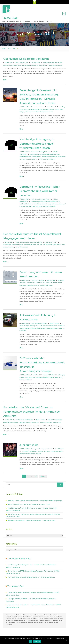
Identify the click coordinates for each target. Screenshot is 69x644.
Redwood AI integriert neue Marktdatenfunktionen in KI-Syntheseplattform (32, 520)
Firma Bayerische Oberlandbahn (24, 419)
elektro (9, 64)
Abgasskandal (7, 244)
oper (56, 451)
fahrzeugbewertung (25, 328)
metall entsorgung (54, 154)
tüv (63, 328)
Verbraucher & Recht (51, 241)
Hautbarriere (39, 377)
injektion (46, 377)
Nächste (43, 476)
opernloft (61, 451)
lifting (50, 377)
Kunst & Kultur (59, 448)
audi (41, 244)
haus (45, 451)
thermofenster (24, 246)
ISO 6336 (43, 282)
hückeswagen (41, 328)
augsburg (57, 419)
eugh (51, 244)
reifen (61, 328)
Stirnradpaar (23, 285)
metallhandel (23, 156)
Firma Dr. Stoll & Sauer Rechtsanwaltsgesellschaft (29, 241)
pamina (22, 453)
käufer (19, 64)
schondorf (36, 421)
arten (56, 62)
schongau (42, 421)
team (40, 64)
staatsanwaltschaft (9, 246)
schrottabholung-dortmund (49, 156)
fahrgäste (10, 421)
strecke (50, 421)
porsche (59, 244)
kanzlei (54, 244)
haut (34, 377)
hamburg (41, 451)
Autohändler (61, 325)
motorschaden (54, 328)
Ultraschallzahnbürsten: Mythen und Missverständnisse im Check (29, 504)
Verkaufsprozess (58, 64)
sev (47, 421)
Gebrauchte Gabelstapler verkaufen (26, 58)
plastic (60, 282)
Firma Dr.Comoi (35, 374)
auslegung (61, 280)
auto (41, 325)
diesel (5, 64)
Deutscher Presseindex (19, 558)
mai (32, 421)
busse (5, 421)
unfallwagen (28, 111)
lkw (53, 109)
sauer (64, 244)
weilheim (55, 421)
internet (38, 282)
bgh (44, 244)
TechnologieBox (15, 586)
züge (59, 421)
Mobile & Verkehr (36, 62)
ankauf (52, 62)
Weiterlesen (37, 641)
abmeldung (46, 62)
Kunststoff (49, 282)
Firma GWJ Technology (37, 280)
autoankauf (46, 325)
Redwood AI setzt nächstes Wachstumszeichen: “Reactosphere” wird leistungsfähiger (35, 500)
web (47, 285)
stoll (16, 246)
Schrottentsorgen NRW (32, 158)
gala (28, 451)
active (59, 374)
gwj (34, 282)
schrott (29, 156)
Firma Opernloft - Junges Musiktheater (42, 448)
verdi (40, 453)
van (37, 453)
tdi (19, 246)
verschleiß (42, 285)
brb (61, 419)
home (49, 451)
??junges (24, 451)
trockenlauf (30, 285)
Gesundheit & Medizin (49, 374)
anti (21, 377)
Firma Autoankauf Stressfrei (39, 323)
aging (63, 374)
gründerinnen (34, 451)
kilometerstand (48, 109)
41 (36, 476)
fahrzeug (30, 109)
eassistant (30, 282)
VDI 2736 (37, 285)
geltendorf (16, 421)
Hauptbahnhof (24, 421)
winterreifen (23, 330)
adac (38, 244)
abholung (62, 106)
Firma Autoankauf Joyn (21, 62)
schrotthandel (43, 158)
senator (30, 453)
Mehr (5, 79)
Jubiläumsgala (29, 444)
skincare (22, 379)
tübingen (22, 111)
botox (30, 377)
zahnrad (51, 285)
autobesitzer (54, 325)
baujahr (60, 62)
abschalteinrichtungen (30, 244)
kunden (48, 328)
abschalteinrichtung (17, 244)
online (57, 377)
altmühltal (51, 419)
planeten (55, 282)
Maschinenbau (51, 280)
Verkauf (44, 64)
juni (29, 421)
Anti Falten (25, 377)
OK (30, 641)
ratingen (57, 109)
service (36, 64)
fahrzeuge (14, 64)
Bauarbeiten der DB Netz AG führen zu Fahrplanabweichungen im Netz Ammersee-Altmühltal (32, 411)
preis (32, 64)
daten (26, 109)
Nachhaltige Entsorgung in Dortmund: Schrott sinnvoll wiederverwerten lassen (37, 143)
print (26, 453)
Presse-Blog (10, 18)
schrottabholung (36, 156)
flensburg (36, 109)
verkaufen (50, 64)
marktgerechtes (26, 64)
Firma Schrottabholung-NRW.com (40, 151)
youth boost (28, 379)
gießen (41, 109)
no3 (53, 377)
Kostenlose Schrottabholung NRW (39, 154)
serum (61, 377)
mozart (53, 451)
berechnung (23, 282)
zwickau (51, 111)
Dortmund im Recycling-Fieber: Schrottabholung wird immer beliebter (40, 190)
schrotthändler (51, 158)
